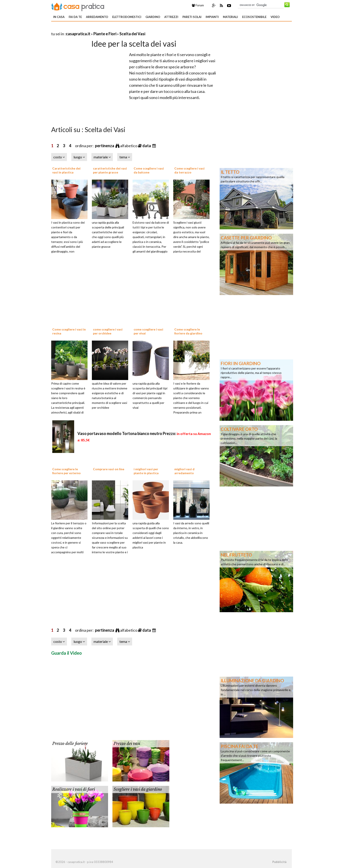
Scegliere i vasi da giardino (138, 789)
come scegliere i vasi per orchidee (108, 331)
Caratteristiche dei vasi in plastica (66, 170)
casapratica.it (78, 34)
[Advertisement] (102, 28)
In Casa (59, 17)
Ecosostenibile (254, 17)
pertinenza (105, 146)
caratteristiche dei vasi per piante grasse (110, 170)
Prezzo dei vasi (127, 744)
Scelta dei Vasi (132, 34)
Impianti (212, 17)
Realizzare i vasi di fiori (74, 789)
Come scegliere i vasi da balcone (149, 170)
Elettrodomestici (127, 17)
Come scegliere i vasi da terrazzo (189, 170)
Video (275, 17)
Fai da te (75, 17)
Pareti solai (192, 17)
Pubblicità (279, 862)
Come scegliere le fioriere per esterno (66, 471)
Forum (198, 5)
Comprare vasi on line (109, 469)
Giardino (153, 17)
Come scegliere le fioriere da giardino (188, 331)
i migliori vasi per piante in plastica (146, 471)
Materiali (230, 17)
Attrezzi (171, 17)
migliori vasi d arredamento (184, 471)
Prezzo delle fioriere (70, 744)
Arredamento (97, 17)
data (147, 146)
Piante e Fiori (105, 34)
